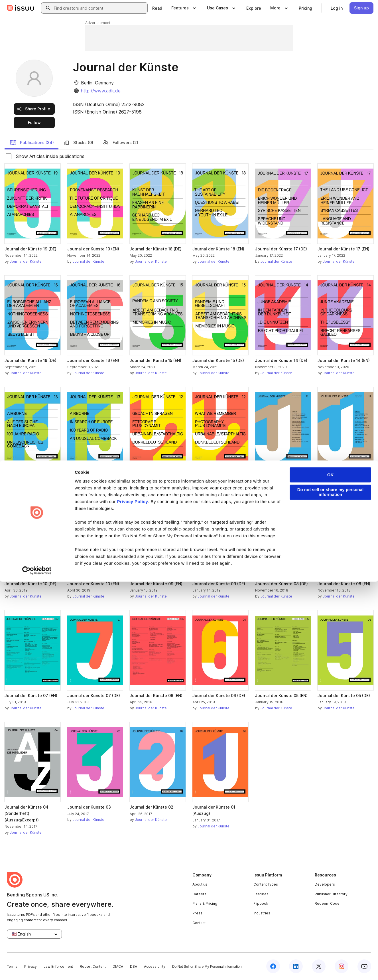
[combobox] (99, 8)
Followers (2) (120, 143)
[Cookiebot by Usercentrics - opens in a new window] (37, 969)
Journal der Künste (26, 261)
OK (331, 873)
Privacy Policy (133, 900)
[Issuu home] (21, 8)
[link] (157, 8)
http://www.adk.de (101, 91)
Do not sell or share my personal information (331, 890)
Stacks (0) (78, 143)
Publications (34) (32, 143)
